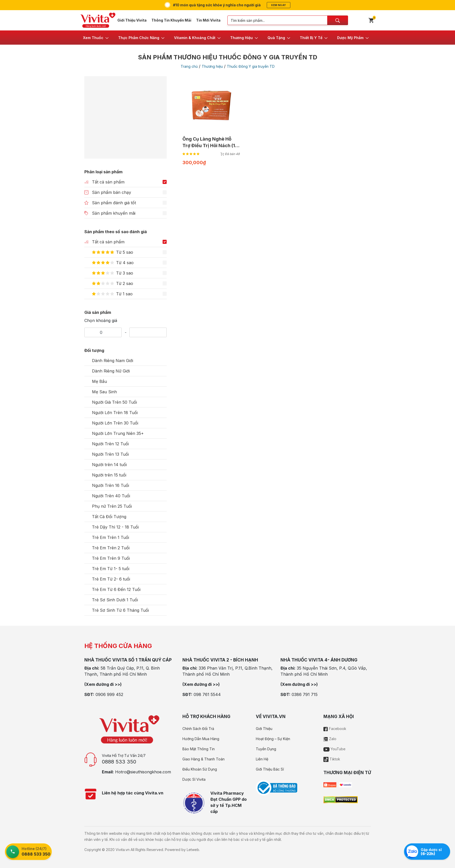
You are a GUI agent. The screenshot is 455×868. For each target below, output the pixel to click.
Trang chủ (189, 66)
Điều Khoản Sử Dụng (200, 769)
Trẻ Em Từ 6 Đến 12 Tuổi (116, 589)
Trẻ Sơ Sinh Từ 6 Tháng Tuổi (120, 610)
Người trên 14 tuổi (109, 465)
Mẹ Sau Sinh (104, 392)
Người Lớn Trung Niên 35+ (118, 433)
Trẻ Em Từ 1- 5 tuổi (111, 569)
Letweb (193, 850)
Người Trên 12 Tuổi (110, 444)
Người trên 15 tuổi (109, 475)
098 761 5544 (207, 694)
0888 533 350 (119, 762)
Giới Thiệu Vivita (132, 20)
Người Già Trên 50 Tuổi (114, 402)
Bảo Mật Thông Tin (199, 749)
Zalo (330, 739)
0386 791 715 (305, 694)
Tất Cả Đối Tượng (109, 517)
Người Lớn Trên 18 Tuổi (115, 413)
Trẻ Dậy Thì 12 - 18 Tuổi (115, 527)
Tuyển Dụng (266, 749)
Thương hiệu (212, 66)
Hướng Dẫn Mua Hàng (201, 739)
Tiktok (332, 759)
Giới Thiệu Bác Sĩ (270, 769)
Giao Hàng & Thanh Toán (203, 759)
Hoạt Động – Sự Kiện (273, 739)
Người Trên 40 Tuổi (111, 496)
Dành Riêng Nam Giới (113, 361)
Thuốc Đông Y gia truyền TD (251, 66)
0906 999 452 (109, 694)
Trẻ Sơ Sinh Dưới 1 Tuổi (115, 600)
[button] (96, 38)
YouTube (334, 749)
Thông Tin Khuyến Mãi (171, 20)
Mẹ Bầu (99, 381)
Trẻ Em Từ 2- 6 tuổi (111, 579)
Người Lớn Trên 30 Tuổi (115, 423)
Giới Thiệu (264, 729)
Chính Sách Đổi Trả (198, 729)
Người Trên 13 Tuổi (110, 454)
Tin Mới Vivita (208, 20)
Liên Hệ (262, 759)
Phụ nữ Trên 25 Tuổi (112, 506)
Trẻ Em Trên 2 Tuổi (111, 548)
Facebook (335, 729)
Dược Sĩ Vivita (194, 779)
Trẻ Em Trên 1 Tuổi (111, 537)
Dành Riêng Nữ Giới (111, 371)
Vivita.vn (123, 850)
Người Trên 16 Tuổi (111, 485)
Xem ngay (278, 5)
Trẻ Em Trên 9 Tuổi (111, 558)
